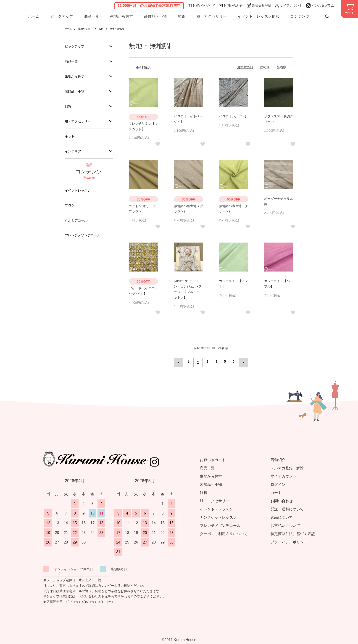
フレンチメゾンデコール (85, 242)
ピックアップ (62, 18)
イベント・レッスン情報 (259, 18)
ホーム (34, 18)
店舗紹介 (278, 458)
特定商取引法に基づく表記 (293, 532)
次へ (241, 362)
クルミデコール (78, 227)
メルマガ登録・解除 (287, 466)
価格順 (265, 67)
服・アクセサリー (212, 18)
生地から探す (122, 18)
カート (276, 491)
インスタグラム (320, 6)
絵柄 (105, 29)
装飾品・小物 (155, 18)
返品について (282, 515)
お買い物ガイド (201, 6)
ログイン (278, 482)
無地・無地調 (123, 29)
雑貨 (182, 18)
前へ (181, 362)
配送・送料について (287, 507)
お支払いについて (285, 524)
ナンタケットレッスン (218, 515)
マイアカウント (289, 6)
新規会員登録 (259, 6)
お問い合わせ (231, 6)
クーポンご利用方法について (224, 532)
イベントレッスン (80, 196)
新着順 (282, 67)
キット (70, 140)
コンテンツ (300, 18)
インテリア (74, 156)
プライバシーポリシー (289, 540)
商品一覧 (92, 18)
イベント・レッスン (216, 507)
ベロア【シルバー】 (233, 116)
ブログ (70, 211)
